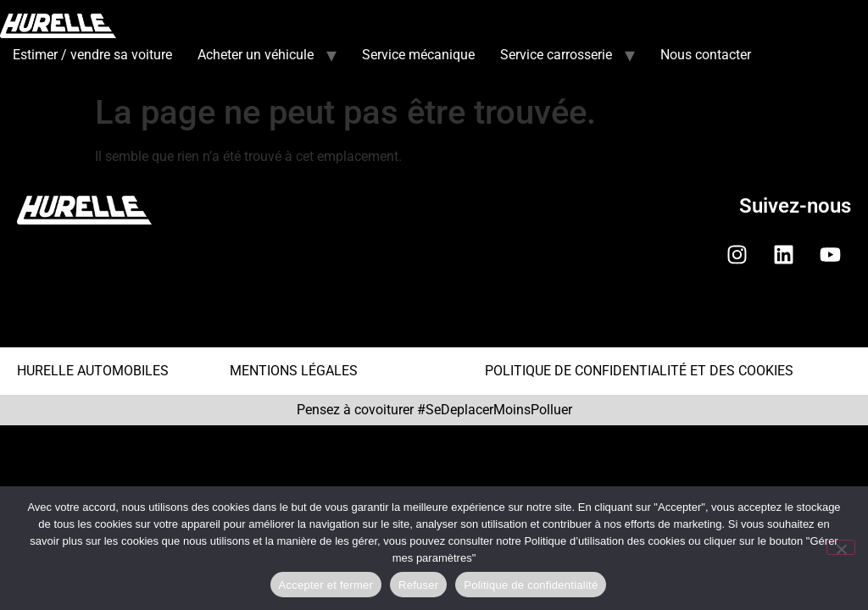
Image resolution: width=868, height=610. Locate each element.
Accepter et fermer (326, 585)
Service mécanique (418, 55)
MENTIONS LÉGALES (294, 371)
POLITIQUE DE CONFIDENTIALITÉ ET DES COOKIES (639, 371)
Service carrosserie (556, 55)
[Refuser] (841, 547)
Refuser (418, 585)
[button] (434, 319)
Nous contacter (706, 55)
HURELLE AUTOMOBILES (93, 371)
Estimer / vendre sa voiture (92, 55)
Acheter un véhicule (256, 55)
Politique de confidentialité (531, 585)
